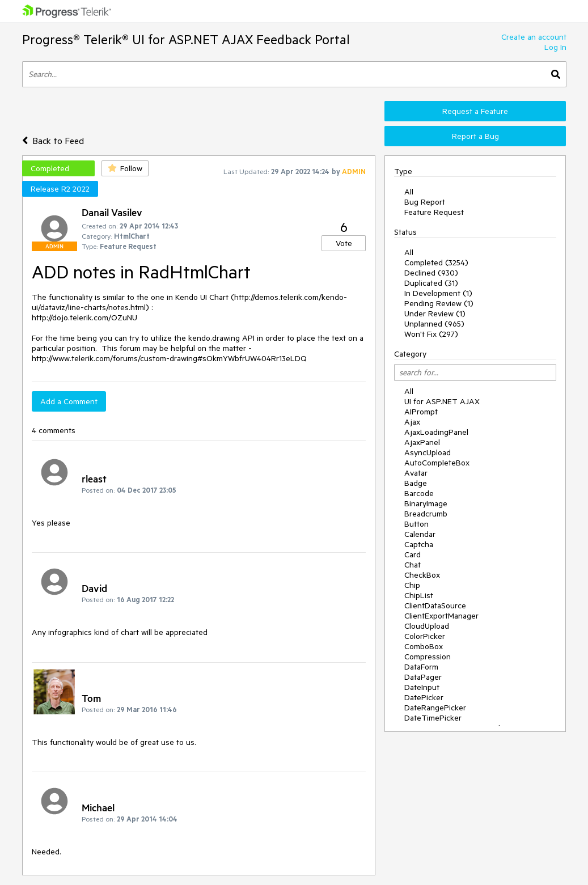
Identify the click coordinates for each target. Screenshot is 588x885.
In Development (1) (438, 293)
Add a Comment (69, 401)
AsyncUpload (428, 452)
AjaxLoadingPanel (436, 432)
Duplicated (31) (431, 283)
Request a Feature (475, 111)
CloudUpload (427, 626)
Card (413, 554)
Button (416, 524)
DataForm (421, 667)
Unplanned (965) (434, 324)
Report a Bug (475, 136)
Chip (412, 585)
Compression (428, 657)
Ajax (412, 422)
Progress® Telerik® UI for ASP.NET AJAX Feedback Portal (186, 39)
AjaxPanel (422, 442)
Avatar (416, 473)
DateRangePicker (435, 708)
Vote (344, 243)
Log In (555, 47)
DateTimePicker (433, 718)
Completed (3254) (436, 262)
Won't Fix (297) (431, 334)
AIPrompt (421, 412)
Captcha (419, 544)
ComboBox (424, 646)
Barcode (419, 493)
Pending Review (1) (439, 303)
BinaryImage (426, 503)
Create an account (534, 37)
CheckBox (422, 575)
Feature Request (434, 212)
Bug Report (425, 202)
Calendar (420, 534)
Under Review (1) (435, 314)
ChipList (419, 595)
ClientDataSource (435, 605)
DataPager (423, 677)
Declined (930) (431, 273)
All (409, 192)
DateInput (422, 687)
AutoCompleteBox (437, 463)
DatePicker (424, 697)
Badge (416, 483)
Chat (413, 565)
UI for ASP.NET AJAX (442, 401)
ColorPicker (425, 636)
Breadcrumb (426, 514)
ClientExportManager (441, 616)
